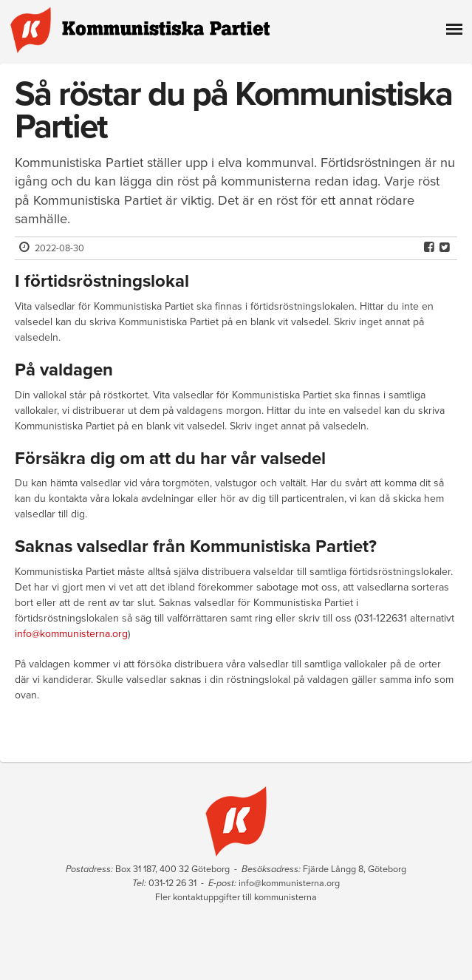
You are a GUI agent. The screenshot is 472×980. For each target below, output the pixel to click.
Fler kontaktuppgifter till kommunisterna (236, 897)
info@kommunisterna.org (71, 634)
